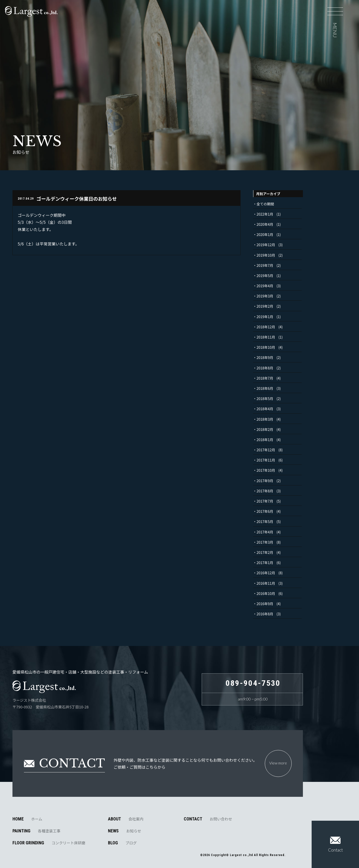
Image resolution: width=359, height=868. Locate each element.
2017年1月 (265, 563)
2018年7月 (265, 378)
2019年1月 (265, 317)
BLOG (122, 843)
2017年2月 (265, 552)
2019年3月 (265, 296)
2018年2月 (265, 429)
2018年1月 (265, 440)
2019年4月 (265, 286)
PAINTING (36, 831)
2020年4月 (265, 224)
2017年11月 (266, 460)
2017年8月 (265, 491)
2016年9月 (265, 604)
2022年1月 (265, 214)
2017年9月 (265, 481)
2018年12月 (266, 327)
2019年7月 (265, 265)
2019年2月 (265, 306)
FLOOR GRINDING (49, 843)
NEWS (125, 831)
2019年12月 (266, 245)
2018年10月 (266, 347)
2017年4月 (265, 532)
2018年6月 (265, 388)
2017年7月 (265, 501)
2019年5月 (265, 276)
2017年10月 (266, 470)
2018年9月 (265, 357)
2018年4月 (265, 409)
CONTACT (208, 819)
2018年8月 (265, 368)
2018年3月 (265, 419)
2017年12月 (266, 450)
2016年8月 (265, 614)
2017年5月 (265, 521)
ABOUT (126, 819)
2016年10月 (266, 593)
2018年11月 (266, 337)
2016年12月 (266, 573)
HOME (27, 819)
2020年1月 (265, 234)
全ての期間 (265, 204)
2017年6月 (265, 511)
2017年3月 (265, 542)
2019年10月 (266, 255)
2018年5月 (265, 399)
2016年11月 (266, 583)
